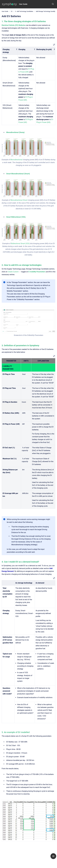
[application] (56, 867)
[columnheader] (10, 51)
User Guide (23, 4)
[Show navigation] (53, 856)
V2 (12, 11)
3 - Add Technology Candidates (24, 11)
